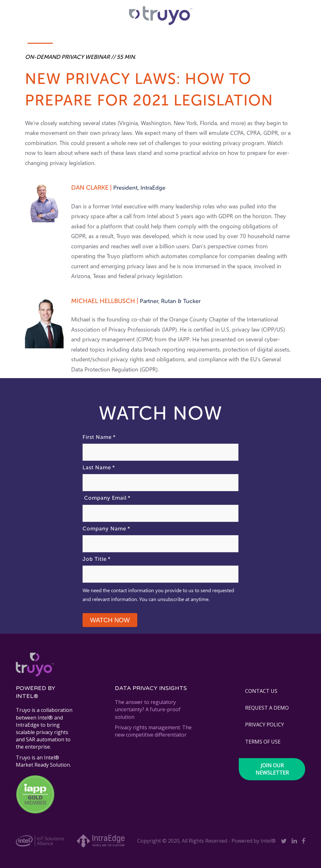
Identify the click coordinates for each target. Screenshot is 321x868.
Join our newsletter (272, 769)
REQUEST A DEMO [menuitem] (267, 708)
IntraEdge (28, 725)
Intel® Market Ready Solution (43, 761)
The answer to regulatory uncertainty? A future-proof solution (148, 709)
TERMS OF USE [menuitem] (263, 742)
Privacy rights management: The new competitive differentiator (153, 731)
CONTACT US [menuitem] (261, 691)
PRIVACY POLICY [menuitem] (265, 725)
